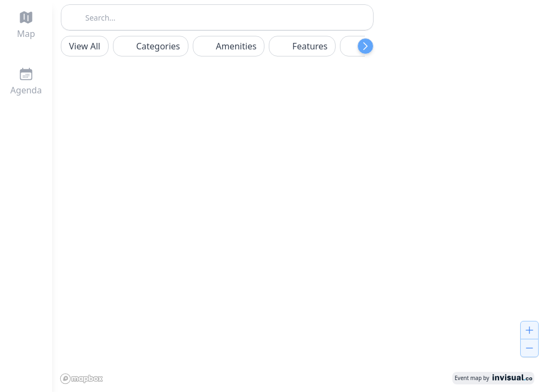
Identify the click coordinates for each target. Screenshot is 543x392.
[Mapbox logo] (84, 378)
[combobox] (217, 16)
